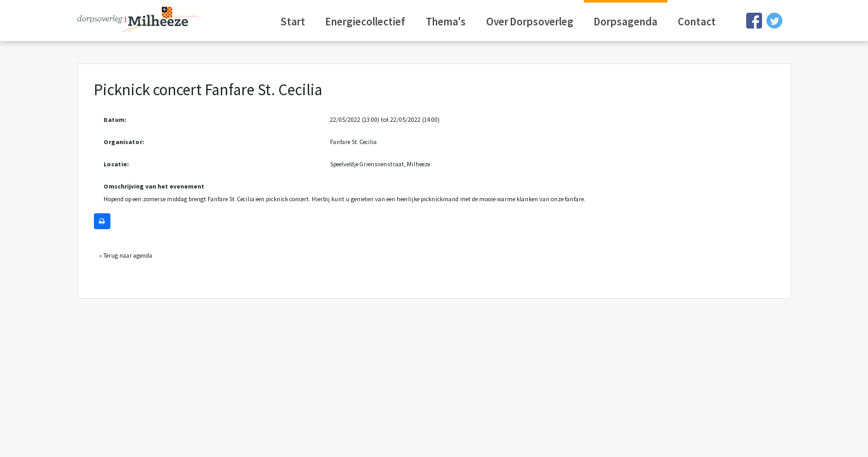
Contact (697, 22)
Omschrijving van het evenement (154, 186)
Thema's (446, 22)
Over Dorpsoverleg (530, 22)
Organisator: (124, 142)
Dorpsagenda (626, 22)
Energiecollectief (365, 22)
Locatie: (116, 164)
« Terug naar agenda (126, 255)
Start (293, 22)
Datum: (115, 120)
